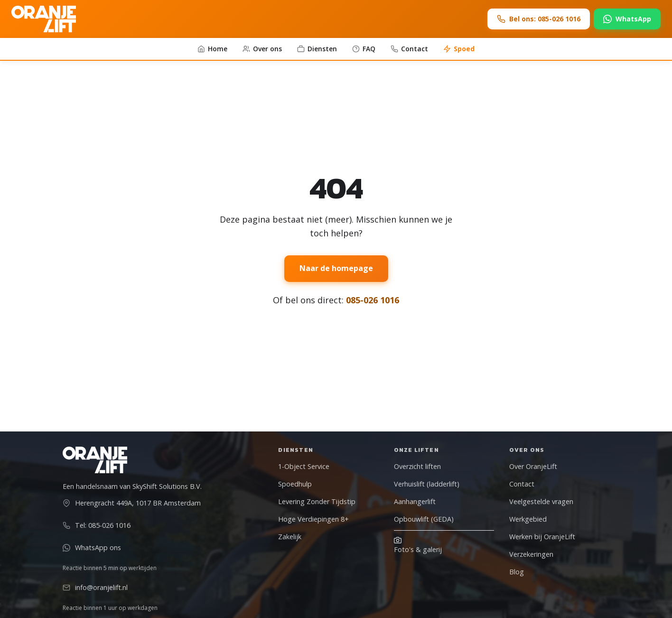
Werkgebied (528, 519)
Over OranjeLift (533, 466)
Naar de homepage (336, 268)
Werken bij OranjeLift (542, 537)
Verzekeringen (531, 554)
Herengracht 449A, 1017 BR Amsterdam (132, 503)
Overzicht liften (417, 466)
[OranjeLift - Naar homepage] (44, 19)
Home (212, 49)
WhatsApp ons (92, 548)
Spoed (459, 49)
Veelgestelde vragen (541, 501)
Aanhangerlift (415, 501)
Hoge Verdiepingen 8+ (313, 519)
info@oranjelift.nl (95, 587)
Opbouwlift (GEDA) (424, 519)
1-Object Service (304, 466)
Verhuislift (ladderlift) (427, 484)
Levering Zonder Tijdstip (317, 501)
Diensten (317, 49)
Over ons (262, 49)
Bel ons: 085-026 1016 (539, 19)
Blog (517, 572)
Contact (409, 49)
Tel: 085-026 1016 (97, 525)
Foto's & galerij (418, 545)
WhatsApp (627, 19)
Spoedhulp (295, 484)
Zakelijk (290, 537)
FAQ (364, 49)
